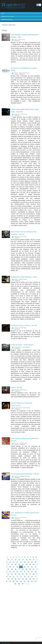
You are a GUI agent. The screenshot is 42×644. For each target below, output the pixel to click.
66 (26, 574)
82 (23, 579)
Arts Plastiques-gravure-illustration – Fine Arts (25, 474)
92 (28, 581)
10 (8, 560)
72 (17, 577)
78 (8, 579)
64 (19, 574)
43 (35, 567)
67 (30, 574)
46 (15, 569)
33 (30, 564)
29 (15, 564)
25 (32, 562)
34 (34, 564)
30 (19, 564)
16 (30, 560)
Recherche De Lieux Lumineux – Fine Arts (24, 325)
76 (32, 577)
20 (14, 562)
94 (35, 581)
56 (21, 572)
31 (23, 564)
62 (12, 574)
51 (34, 569)
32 (26, 564)
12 (15, 560)
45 (12, 569)
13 (19, 560)
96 (19, 584)
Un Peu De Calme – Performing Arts (22, 345)
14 (23, 560)
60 (35, 572)
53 (10, 572)
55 (17, 572)
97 (23, 584)
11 (12, 560)
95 (15, 584)
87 (10, 581)
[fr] (41, 11)
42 (32, 567)
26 (35, 562)
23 (25, 562)
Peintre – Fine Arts (17, 387)
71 (14, 577)
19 (10, 562)
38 (17, 567)
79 (12, 579)
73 (21, 577)
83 (26, 579)
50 (30, 569)
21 (17, 562)
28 (12, 564)
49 (26, 569)
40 (25, 567)
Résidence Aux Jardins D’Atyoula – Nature (24, 277)
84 (30, 579)
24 (28, 562)
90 (21, 581)
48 (23, 569)
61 (8, 574)
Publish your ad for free (7, 20)
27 (8, 564)
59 (32, 572)
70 (10, 577)
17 (34, 560)
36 (10, 567)
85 (34, 579)
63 (15, 574)
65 (23, 574)
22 (21, 562)
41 (28, 567)
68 (34, 574)
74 (25, 577)
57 (25, 572)
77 (35, 577)
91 (25, 581)
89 (17, 581)
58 (28, 572)
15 (26, 560)
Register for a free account (8, 16)
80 (15, 579)
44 (8, 569)
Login (3, 13)
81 (19, 579)
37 (14, 567)
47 (19, 569)
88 (14, 581)
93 (32, 581)
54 (14, 572)
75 (28, 577)
